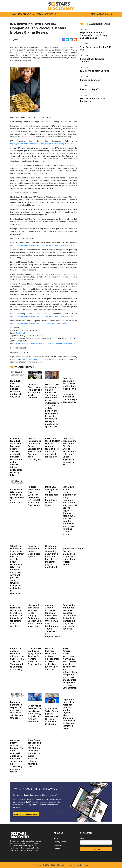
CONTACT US (50, 14)
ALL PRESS (38, 14)
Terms (57, 838)
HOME (14, 14)
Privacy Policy (60, 842)
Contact (57, 849)
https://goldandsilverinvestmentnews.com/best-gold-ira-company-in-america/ (42, 144)
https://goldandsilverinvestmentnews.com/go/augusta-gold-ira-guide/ (39, 323)
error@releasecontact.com (34, 359)
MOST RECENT (25, 14)
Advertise (58, 845)
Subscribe (96, 849)
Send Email (20, 333)
